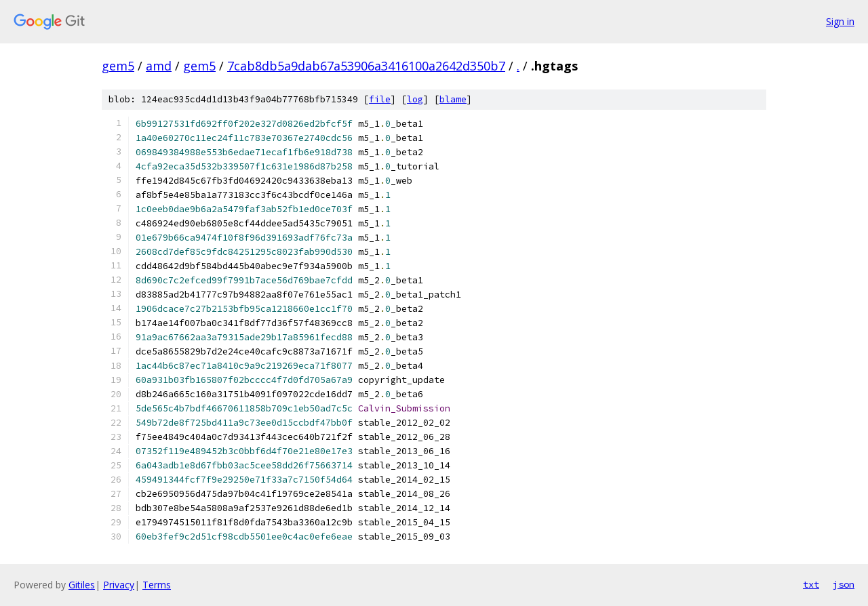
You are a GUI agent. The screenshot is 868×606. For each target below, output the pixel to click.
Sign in (840, 21)
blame (453, 99)
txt (811, 584)
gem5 (118, 66)
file (380, 99)
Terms (157, 585)
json (844, 584)
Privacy (119, 585)
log (415, 99)
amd (159, 66)
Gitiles (82, 585)
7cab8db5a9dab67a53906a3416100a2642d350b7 (366, 66)
